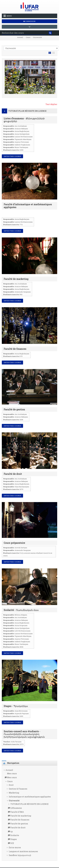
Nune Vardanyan (21, 147)
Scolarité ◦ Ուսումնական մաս (21, 610)
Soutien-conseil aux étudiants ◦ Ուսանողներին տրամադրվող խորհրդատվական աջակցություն (24, 734)
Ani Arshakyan (21, 126)
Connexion (30, 21)
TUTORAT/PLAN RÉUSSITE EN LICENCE (27, 111)
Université (37, 37)
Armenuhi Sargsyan (23, 292)
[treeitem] (29, 813)
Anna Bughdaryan (22, 131)
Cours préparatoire (14, 543)
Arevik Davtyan (21, 548)
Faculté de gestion (14, 409)
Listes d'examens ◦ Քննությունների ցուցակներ (24, 120)
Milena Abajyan (21, 615)
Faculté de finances (15, 349)
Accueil (20, 37)
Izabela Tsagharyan (22, 145)
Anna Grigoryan (21, 625)
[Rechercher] (50, 33)
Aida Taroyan (16, 742)
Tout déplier (51, 104)
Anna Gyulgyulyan (22, 134)
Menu (8, 16)
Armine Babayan (21, 129)
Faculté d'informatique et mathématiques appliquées (28, 206)
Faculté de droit (13, 474)
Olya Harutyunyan (22, 487)
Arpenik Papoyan (22, 713)
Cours (28, 37)
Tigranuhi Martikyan (23, 139)
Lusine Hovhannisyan (24, 137)
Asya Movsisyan (21, 711)
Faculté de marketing (16, 279)
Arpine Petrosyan (22, 142)
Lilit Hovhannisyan (23, 631)
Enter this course (12, 156)
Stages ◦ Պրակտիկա (16, 706)
